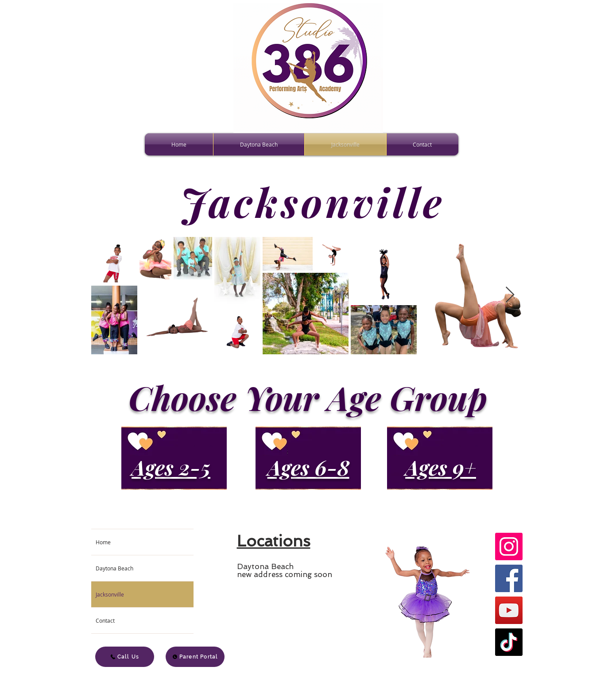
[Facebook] (509, 578)
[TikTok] (509, 642)
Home (103, 542)
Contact (105, 620)
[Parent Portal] (195, 657)
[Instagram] (509, 546)
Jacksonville (110, 594)
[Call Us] (125, 657)
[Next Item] (510, 295)
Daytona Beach (114, 568)
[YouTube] (509, 610)
